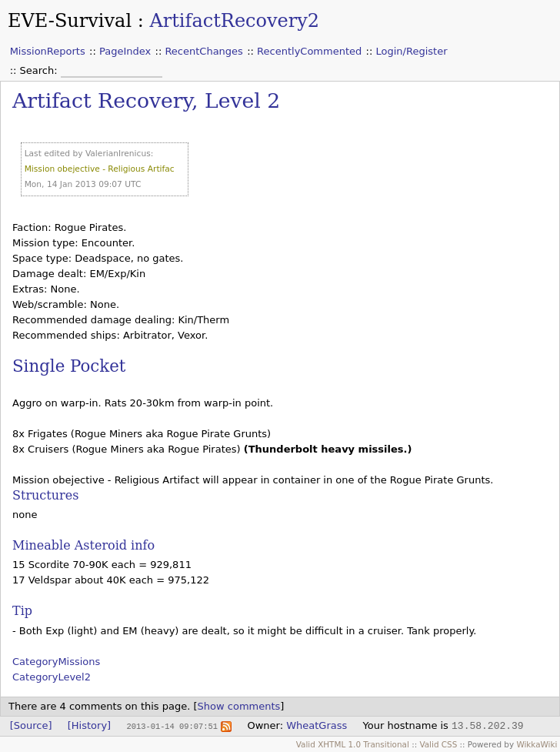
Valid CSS (438, 744)
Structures (45, 495)
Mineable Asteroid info (83, 545)
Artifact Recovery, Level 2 (146, 100)
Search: (40, 70)
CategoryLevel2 (52, 677)
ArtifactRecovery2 (234, 21)
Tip (22, 611)
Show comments (239, 706)
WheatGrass (317, 725)
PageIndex (125, 51)
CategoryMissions (56, 662)
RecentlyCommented (309, 51)
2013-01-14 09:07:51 (172, 726)
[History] (89, 725)
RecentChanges (203, 51)
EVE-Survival (70, 21)
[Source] (31, 725)
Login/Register (412, 51)
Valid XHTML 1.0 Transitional (353, 744)
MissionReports (48, 51)
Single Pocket (69, 366)
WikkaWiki (537, 744)
